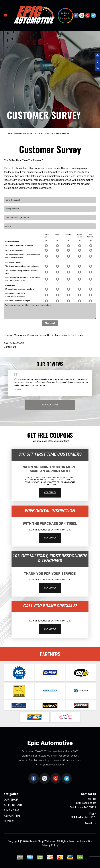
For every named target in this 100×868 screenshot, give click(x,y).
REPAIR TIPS (12, 816)
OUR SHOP (11, 800)
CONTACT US (38, 134)
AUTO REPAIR (13, 805)
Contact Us (10, 347)
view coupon (50, 492)
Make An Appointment (50, 471)
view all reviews (50, 404)
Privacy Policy (50, 845)
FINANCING (12, 810)
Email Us (90, 823)
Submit (50, 323)
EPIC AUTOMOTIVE (18, 134)
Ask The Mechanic (14, 343)
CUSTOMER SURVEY (60, 134)
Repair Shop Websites (42, 841)
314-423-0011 (42, 751)
